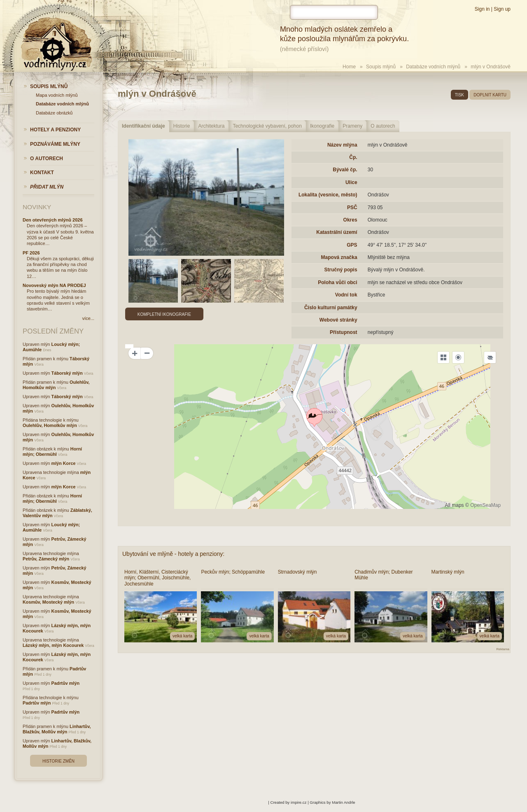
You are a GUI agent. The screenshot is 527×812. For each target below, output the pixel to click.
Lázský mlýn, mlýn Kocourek (53, 645)
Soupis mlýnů (381, 67)
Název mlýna (342, 145)
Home (349, 67)
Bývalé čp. (345, 170)
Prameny (352, 126)
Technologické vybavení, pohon (267, 126)
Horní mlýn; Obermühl (52, 451)
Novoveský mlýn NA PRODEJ (54, 285)
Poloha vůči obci (337, 282)
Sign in (482, 9)
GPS (352, 245)
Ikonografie (322, 126)
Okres (350, 220)
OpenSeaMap (485, 505)
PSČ (352, 208)
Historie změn (58, 761)
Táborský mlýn (67, 373)
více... (88, 318)
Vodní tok (346, 295)
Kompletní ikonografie (164, 314)
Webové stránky (338, 320)
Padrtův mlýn (65, 683)
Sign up (502, 9)
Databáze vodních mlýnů (433, 67)
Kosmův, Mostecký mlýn (48, 602)
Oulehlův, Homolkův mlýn (50, 425)
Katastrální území (337, 232)
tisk (459, 95)
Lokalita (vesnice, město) (328, 195)
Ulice (351, 182)
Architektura (211, 126)
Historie (182, 126)
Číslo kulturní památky (331, 308)
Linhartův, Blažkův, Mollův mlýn (57, 729)
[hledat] (334, 12)
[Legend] (490, 357)
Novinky (37, 207)
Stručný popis (341, 270)
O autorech (383, 126)
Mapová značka (339, 257)
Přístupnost (344, 332)
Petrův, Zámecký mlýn (46, 559)
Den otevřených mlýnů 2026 (53, 220)
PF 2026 (31, 253)
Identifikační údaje (143, 126)
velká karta (182, 636)
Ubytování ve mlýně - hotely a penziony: (173, 554)
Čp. (353, 157)
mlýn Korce (64, 463)
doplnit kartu (490, 95)
